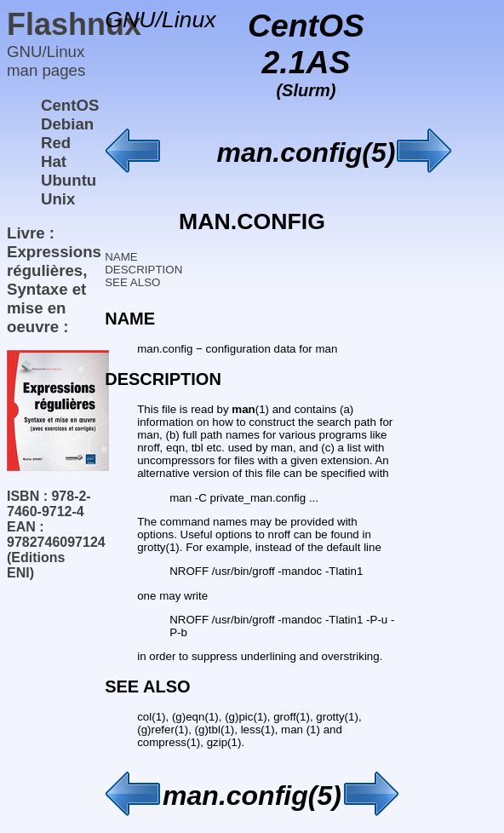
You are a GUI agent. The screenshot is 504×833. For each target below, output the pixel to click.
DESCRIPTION (143, 270)
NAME (121, 257)
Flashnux (74, 24)
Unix (58, 199)
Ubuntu (69, 180)
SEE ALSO (132, 282)
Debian (67, 124)
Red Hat (56, 152)
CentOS (70, 105)
